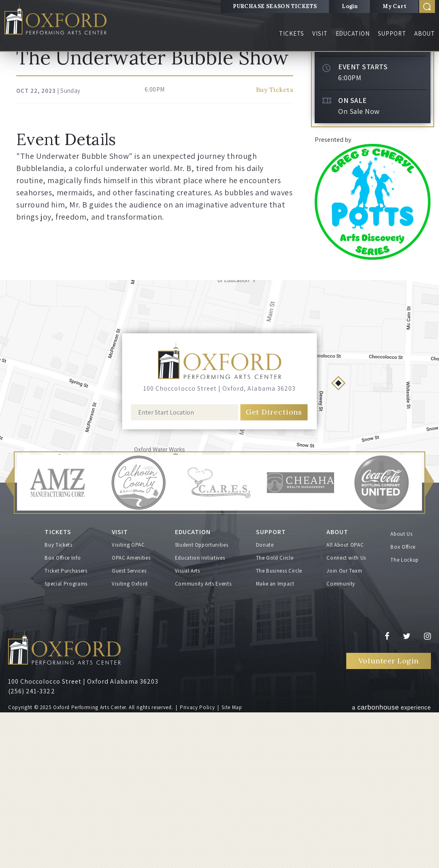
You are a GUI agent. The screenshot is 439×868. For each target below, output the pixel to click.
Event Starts (363, 224)
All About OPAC (345, 700)
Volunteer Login (389, 816)
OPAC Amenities (131, 713)
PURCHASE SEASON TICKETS (275, 6)
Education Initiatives (200, 713)
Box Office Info (63, 713)
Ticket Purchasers (66, 726)
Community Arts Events (203, 739)
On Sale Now (359, 269)
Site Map (232, 863)
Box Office (403, 704)
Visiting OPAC (128, 700)
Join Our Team (344, 726)
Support (392, 33)
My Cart (394, 6)
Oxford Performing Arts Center (60, 21)
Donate (265, 700)
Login (350, 6)
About (425, 33)
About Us (401, 692)
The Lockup (405, 717)
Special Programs (66, 739)
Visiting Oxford (130, 739)
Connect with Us (346, 713)
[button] (9, 640)
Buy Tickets (373, 182)
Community (341, 739)
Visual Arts (188, 726)
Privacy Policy (197, 863)
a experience (391, 862)
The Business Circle (279, 726)
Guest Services (129, 726)
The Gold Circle (275, 713)
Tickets (292, 33)
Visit (320, 33)
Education (353, 33)
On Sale (353, 258)
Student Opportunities (202, 700)
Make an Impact (275, 739)
